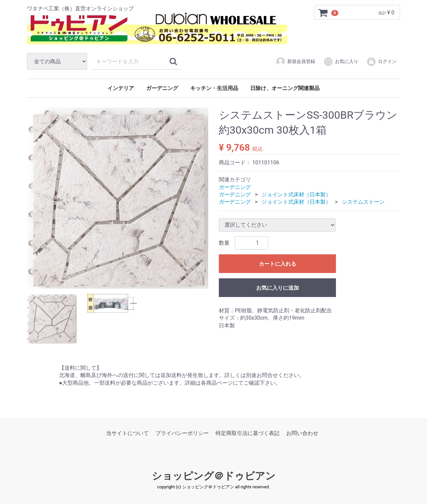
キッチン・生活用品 (214, 88)
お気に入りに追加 (278, 288)
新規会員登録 (295, 62)
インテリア (121, 88)
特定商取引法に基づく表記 (248, 433)
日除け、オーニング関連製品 (285, 88)
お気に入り (341, 62)
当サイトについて (127, 433)
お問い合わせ (302, 433)
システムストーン (363, 202)
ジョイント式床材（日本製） (296, 194)
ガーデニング (162, 88)
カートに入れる (278, 264)
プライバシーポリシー (182, 433)
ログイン (381, 62)
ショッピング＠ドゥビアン (214, 476)
